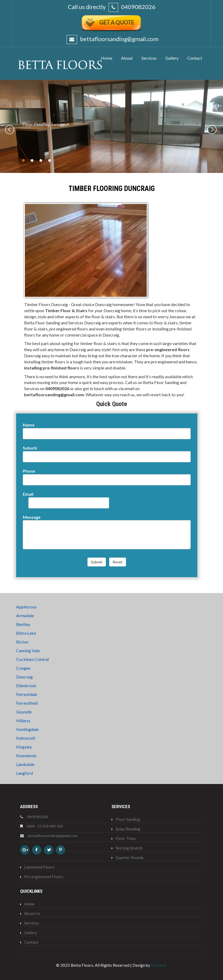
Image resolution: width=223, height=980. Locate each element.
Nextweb (159, 965)
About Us (32, 913)
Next (213, 130)
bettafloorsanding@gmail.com (119, 39)
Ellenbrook (26, 685)
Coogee (23, 668)
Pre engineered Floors (44, 877)
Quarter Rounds (130, 857)
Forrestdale (27, 694)
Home (29, 904)
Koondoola (26, 755)
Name (29, 425)
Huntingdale (27, 729)
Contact (31, 942)
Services (32, 923)
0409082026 (57, 388)
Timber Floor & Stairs (66, 310)
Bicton (22, 642)
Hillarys (23, 720)
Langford (24, 773)
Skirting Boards (129, 848)
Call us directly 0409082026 (112, 7)
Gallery (31, 933)
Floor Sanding (128, 819)
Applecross (26, 607)
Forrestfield (27, 703)
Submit (97, 562)
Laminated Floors (39, 867)
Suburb (30, 448)
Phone (29, 471)
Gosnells (24, 712)
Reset (118, 562)
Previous (10, 130)
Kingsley (24, 747)
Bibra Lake (26, 633)
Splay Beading (128, 829)
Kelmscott (26, 738)
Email (28, 494)
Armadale (25, 615)
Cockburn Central (32, 659)
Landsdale (25, 764)
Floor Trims (126, 838)
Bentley (23, 624)
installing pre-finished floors (52, 368)
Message (32, 517)
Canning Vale (28, 650)
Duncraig (24, 677)
